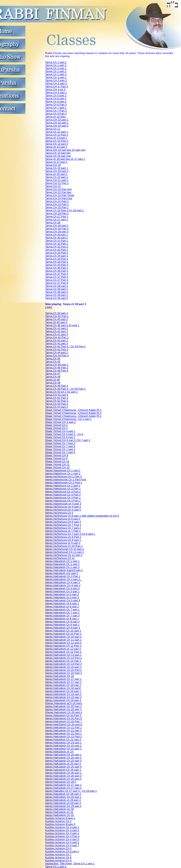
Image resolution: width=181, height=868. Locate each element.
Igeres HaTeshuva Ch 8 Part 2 (63, 537)
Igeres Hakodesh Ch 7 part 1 (62, 609)
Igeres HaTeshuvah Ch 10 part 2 (65, 549)
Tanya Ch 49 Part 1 (57, 386)
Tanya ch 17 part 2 (56, 162)
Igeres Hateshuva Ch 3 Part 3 (63, 495)
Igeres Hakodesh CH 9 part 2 (63, 628)
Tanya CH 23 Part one (58, 189)
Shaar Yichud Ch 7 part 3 (60, 446)
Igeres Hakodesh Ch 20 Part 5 (63, 715)
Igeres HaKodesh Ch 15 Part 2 (64, 670)
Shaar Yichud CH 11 (57, 464)
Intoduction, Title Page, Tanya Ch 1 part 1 (70, 863)
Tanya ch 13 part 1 (56, 138)
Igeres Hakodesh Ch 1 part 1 (62, 561)
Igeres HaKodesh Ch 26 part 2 (63, 773)
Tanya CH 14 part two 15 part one (65, 150)
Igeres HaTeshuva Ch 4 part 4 (63, 507)
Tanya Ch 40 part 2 (57, 319)
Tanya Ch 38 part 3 (57, 292)
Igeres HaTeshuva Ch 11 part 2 (64, 555)
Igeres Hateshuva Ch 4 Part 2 (63, 501)
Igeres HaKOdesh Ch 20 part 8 (64, 724)
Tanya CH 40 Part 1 (57, 316)
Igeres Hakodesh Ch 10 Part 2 (63, 634)
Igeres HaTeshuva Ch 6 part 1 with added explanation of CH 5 (82, 516)
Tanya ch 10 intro (56, 117)
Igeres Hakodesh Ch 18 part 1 (63, 685)
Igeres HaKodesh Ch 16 (60, 676)
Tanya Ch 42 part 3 (57, 343)
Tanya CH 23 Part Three (60, 195)
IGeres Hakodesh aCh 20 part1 (64, 703)
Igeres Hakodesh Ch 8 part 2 (62, 622)
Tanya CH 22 (53, 186)
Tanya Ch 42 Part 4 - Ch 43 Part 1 (66, 346)
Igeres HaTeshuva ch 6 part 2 (63, 519)
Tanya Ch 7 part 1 (56, 108)
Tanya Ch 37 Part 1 (57, 274)
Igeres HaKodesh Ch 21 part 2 (63, 730)
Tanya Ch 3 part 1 (56, 77)
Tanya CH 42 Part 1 (57, 337)
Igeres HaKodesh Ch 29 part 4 (63, 806)
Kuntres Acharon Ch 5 (58, 848)
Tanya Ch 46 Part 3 (57, 371)
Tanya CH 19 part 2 (57, 171)
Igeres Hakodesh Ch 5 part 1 (62, 591)
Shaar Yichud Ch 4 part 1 (60, 431)
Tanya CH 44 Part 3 (57, 355)
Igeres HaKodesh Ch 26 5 (61, 782)
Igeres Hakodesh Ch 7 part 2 (62, 612)
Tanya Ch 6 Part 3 (56, 105)
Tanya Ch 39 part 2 (57, 298)
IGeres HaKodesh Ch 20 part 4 (64, 712)
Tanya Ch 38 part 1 (57, 286)
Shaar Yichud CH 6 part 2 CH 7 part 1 (68, 440)
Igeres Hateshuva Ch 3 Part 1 (63, 489)
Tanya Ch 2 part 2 (56, 71)
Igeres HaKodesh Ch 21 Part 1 (64, 727)
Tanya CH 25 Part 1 (57, 207)
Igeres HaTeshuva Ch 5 (59, 513)
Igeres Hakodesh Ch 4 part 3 (62, 588)
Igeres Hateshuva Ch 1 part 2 (63, 473)
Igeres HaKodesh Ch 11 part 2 (63, 643)
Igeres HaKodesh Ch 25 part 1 (63, 755)
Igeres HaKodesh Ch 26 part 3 (63, 776)
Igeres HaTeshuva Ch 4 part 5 (63, 510)
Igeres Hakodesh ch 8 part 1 (62, 619)
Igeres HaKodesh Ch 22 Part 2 (64, 736)
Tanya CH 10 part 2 (57, 123)
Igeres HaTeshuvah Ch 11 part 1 (65, 552)
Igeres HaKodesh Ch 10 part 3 (63, 637)
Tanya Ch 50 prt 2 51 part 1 (62, 392)
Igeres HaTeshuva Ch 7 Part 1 (63, 525)
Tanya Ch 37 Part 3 (57, 280)
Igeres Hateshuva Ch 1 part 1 (63, 470)
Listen (49, 307)
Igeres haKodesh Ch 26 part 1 (63, 770)
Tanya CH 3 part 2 (56, 80)
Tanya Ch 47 (53, 374)
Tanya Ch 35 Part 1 (57, 262)
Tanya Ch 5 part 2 (56, 95)
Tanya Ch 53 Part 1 (57, 404)
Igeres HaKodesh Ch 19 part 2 (63, 694)
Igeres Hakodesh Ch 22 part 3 (63, 739)
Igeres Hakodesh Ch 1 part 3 (62, 567)
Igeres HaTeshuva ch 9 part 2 (63, 543)
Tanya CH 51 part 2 (57, 395)
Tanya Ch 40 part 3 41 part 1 (62, 325)
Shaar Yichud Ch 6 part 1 (60, 437)
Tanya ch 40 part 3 (56, 322)
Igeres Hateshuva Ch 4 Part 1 (63, 498)
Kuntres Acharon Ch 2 (58, 821)
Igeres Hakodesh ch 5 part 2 (62, 594)
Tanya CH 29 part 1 (57, 225)
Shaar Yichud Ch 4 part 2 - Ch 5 (64, 434)
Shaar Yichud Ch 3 (56, 428)
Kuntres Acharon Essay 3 (60, 824)
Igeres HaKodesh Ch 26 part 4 (63, 779)
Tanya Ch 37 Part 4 (57, 283)
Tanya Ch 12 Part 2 (57, 135)
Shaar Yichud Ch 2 (56, 425)
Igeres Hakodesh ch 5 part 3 (62, 597)
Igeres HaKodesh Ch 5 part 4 (63, 600)
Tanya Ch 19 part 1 (57, 168)
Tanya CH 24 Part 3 (57, 204)
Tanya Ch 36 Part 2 (57, 271)
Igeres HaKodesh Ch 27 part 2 (63, 788)
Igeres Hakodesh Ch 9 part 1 (62, 625)
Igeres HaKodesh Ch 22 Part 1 (64, 733)
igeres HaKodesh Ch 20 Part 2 (64, 706)
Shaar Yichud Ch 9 (56, 458)
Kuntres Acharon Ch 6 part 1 (62, 851)
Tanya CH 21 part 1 (57, 180)
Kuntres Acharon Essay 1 (60, 818)
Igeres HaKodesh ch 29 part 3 (63, 803)
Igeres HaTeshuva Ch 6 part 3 (63, 522)
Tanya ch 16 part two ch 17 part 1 (65, 159)
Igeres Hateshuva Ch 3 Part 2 (63, 492)
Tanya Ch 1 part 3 (56, 65)
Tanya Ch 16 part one (58, 156)
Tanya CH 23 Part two (58, 192)
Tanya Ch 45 (53, 359)
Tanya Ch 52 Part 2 (57, 398)
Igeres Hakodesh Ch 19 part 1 (63, 691)
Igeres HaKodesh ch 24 (59, 752)
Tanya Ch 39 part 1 (57, 295)
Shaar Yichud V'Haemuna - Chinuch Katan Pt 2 (73, 413)
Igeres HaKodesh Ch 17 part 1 (63, 679)
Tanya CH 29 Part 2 (57, 228)
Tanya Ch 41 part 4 (57, 334)
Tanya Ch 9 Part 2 (56, 114)
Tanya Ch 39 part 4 (57, 313)
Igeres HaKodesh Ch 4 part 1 (63, 582)
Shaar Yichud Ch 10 (57, 461)
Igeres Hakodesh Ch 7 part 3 (62, 616)
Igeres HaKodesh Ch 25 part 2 (63, 758)
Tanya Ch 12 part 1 (57, 132)
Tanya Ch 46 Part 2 (57, 368)
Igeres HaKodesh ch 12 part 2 (63, 649)
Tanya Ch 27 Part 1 (57, 216)
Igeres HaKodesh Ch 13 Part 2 (64, 658)
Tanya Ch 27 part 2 (57, 219)
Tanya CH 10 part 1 (57, 120)
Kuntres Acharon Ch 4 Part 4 (62, 836)
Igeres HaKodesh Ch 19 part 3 (63, 697)
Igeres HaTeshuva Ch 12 (60, 558)
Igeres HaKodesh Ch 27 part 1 (63, 785)
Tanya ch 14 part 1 (56, 147)
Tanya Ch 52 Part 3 (57, 401)
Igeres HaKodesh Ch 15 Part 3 (64, 673)
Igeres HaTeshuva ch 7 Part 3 (63, 531)
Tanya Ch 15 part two (58, 153)
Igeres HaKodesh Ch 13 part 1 (63, 655)
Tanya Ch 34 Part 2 (57, 259)
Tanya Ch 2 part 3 (56, 74)
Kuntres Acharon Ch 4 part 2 (62, 830)
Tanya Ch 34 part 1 (57, 256)
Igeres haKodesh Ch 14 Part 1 (63, 661)
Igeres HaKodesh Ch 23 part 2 (63, 746)
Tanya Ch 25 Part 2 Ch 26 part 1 (65, 210)
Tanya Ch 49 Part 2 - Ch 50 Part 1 (66, 389)
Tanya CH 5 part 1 (56, 92)
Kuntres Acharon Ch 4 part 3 (62, 833)
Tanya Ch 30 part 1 (57, 235)
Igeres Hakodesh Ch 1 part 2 (62, 564)
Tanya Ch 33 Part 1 (57, 250)
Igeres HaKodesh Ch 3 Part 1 (63, 576)
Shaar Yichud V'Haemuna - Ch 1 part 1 (68, 419)
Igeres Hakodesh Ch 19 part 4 (63, 700)
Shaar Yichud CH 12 (57, 467)
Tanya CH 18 (53, 165)
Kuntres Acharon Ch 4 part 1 (62, 827)
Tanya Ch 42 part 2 (57, 340)
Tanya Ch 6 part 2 (56, 101)
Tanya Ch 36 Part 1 (57, 268)
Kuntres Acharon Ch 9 (58, 860)
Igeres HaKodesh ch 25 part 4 (63, 764)
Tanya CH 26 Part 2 (57, 213)
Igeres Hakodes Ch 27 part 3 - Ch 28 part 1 (71, 791)
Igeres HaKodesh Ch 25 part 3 (63, 761)
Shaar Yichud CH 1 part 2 (61, 422)
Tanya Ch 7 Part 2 (56, 111)
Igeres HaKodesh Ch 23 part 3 (63, 749)
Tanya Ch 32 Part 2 (57, 247)
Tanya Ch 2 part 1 (56, 68)
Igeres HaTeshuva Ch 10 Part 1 (64, 546)
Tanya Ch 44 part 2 (57, 352)
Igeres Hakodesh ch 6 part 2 (62, 606)
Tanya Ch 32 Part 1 (57, 244)
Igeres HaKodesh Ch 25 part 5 (63, 767)
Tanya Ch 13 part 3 (57, 144)
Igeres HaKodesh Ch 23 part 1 (63, 743)
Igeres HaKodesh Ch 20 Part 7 (64, 721)
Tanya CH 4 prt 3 (55, 89)
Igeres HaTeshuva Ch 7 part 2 (63, 528)
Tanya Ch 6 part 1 (56, 98)
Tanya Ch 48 (53, 377)
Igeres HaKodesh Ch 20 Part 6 (64, 718)
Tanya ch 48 (53, 380)
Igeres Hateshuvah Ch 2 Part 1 (64, 482)
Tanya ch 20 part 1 (56, 174)
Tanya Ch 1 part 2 (56, 62)
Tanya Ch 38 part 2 (57, 289)
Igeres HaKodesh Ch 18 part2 (63, 688)
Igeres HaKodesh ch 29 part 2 (63, 800)
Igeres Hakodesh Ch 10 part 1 (63, 631)
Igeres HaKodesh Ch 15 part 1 (63, 667)
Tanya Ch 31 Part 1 (57, 241)
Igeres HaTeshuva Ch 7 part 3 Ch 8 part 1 (70, 534)
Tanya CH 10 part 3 (57, 126)
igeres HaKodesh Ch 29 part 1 (63, 797)
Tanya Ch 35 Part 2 (57, 265)
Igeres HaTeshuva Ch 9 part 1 (63, 540)
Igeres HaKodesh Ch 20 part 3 (63, 709)
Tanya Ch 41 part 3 (57, 331)
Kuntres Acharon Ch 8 (58, 857)
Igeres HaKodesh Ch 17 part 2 (63, 682)
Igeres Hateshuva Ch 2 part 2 (63, 486)
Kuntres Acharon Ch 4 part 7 (62, 845)
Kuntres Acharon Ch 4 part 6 (62, 842)
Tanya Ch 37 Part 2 (57, 277)
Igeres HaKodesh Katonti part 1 (64, 570)
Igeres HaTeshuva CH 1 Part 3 (64, 476)
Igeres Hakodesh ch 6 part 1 (62, 603)
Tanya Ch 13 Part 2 (57, 141)
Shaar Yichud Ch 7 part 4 (60, 449)
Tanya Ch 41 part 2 (57, 328)
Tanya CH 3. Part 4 (57, 86)
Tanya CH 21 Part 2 (57, 183)
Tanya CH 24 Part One (59, 198)
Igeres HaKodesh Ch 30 (60, 809)
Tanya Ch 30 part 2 (57, 238)
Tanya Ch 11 (53, 129)
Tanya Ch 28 (53, 222)
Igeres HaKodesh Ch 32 (60, 815)
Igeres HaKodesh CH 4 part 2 (63, 585)
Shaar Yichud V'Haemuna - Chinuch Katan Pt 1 (73, 410)
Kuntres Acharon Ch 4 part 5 (62, 839)
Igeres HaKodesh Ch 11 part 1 (63, 640)
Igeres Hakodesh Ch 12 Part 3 (63, 652)
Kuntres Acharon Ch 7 (58, 854)
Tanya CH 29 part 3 (57, 232)
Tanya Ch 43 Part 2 (57, 349)
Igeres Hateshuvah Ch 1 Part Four (66, 479)
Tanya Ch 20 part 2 (57, 177)
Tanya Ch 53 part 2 (57, 407)
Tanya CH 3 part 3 (56, 83)
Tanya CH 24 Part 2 (57, 201)
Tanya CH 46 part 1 (57, 365)
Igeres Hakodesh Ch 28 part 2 (63, 794)
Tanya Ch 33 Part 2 (57, 253)
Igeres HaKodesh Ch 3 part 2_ (63, 579)
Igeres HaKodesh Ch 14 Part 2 (64, 664)
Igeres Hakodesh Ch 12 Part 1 (63, 646)
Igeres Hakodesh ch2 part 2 (62, 573)
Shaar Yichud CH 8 (57, 455)
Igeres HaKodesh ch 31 (59, 812)
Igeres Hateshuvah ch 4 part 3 (63, 504)
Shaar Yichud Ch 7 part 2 (60, 443)
